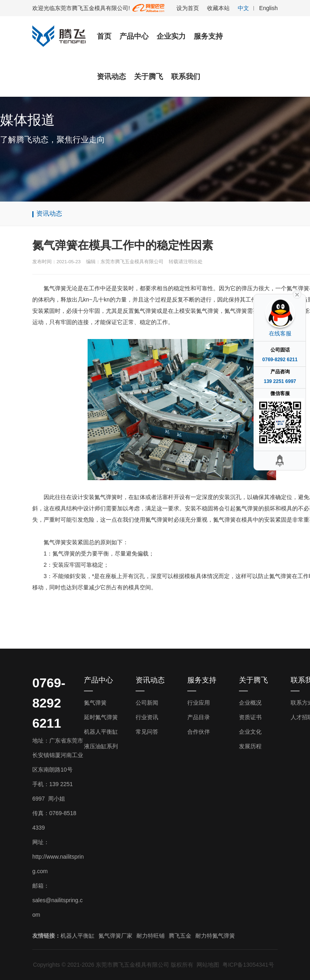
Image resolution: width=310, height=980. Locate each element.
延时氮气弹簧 (101, 717)
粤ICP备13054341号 (248, 965)
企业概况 (250, 703)
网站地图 (208, 965)
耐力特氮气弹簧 (215, 936)
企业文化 (250, 732)
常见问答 (147, 732)
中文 (243, 8)
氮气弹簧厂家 (115, 936)
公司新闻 (147, 703)
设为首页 (188, 8)
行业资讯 (147, 717)
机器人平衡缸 (101, 732)
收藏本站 (218, 8)
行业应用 (199, 703)
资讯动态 (111, 77)
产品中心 (134, 36)
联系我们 (186, 77)
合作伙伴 (199, 732)
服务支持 (208, 36)
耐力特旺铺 (151, 936)
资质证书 (250, 717)
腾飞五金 (180, 936)
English (268, 8)
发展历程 (250, 746)
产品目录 (199, 717)
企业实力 (171, 36)
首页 (104, 36)
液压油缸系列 (101, 746)
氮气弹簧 (95, 703)
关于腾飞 (149, 77)
